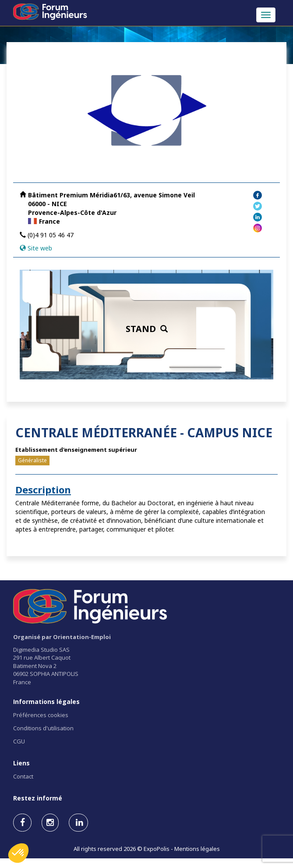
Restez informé (38, 798)
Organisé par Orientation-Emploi (62, 637)
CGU (19, 741)
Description (43, 489)
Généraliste (32, 460)
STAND (147, 329)
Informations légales (46, 702)
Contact (23, 776)
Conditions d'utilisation (43, 728)
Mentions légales (197, 849)
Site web (40, 248)
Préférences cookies (41, 715)
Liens (21, 763)
